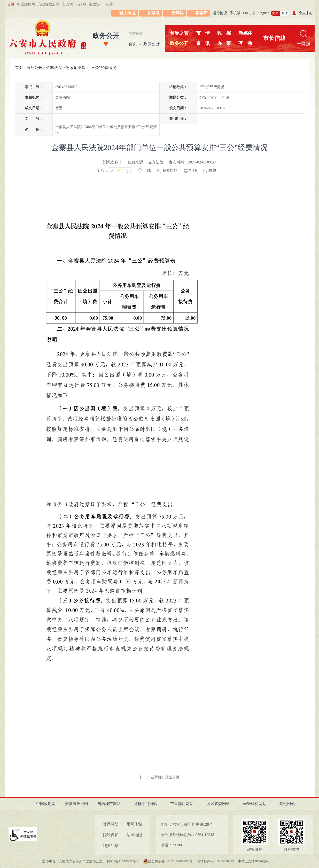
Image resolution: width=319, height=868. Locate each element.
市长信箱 (274, 38)
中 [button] (120, 171)
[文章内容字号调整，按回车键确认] (114, 170)
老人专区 (127, 13)
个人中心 (306, 13)
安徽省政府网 (49, 4)
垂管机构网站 (255, 804)
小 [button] (128, 171)
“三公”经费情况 (103, 68)
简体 (275, 13)
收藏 (212, 170)
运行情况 (220, 13)
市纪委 (108, 4)
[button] (151, 13)
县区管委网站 (218, 804)
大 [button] (112, 171)
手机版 (235, 13)
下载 (147, 170)
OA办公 (249, 13)
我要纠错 (170, 170)
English (264, 13)
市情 (203, 33)
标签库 (201, 13)
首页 (11, 4)
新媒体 (245, 33)
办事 (224, 43)
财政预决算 (76, 68)
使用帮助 (111, 824)
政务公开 (106, 36)
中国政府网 (26, 4)
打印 (193, 170)
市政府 (81, 4)
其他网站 (287, 804)
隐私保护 (111, 835)
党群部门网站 (145, 804)
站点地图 (134, 835)
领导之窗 (179, 33)
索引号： (34, 87)
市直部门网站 (182, 804)
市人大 (67, 4)
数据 (224, 33)
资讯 (203, 43)
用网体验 (134, 824)
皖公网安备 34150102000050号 (168, 861)
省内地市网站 (109, 804)
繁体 (285, 13)
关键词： (178, 119)
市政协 (94, 4)
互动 (245, 43)
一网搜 (304, 44)
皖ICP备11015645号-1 (123, 861)
